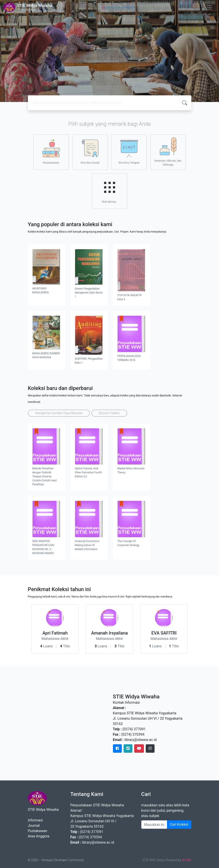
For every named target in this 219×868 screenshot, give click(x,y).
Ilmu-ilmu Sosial (90, 152)
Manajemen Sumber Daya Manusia (59, 413)
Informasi (35, 820)
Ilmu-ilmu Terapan (129, 152)
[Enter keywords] (154, 825)
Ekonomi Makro (109, 413)
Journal (34, 826)
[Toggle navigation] (209, 7)
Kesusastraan (51, 152)
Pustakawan (38, 831)
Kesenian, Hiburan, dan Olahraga (168, 152)
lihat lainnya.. (110, 191)
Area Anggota (39, 836)
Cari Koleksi (179, 824)
